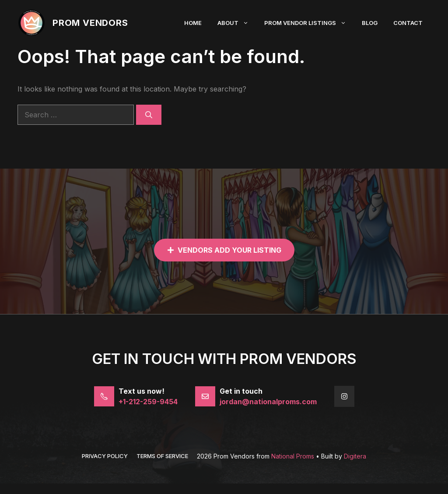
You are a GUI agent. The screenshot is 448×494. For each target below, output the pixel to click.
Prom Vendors (90, 23)
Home (193, 23)
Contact (408, 23)
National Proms (293, 456)
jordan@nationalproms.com (268, 402)
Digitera (355, 456)
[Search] (149, 115)
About (237, 23)
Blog (370, 23)
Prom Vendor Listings (309, 23)
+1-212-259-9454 (148, 402)
